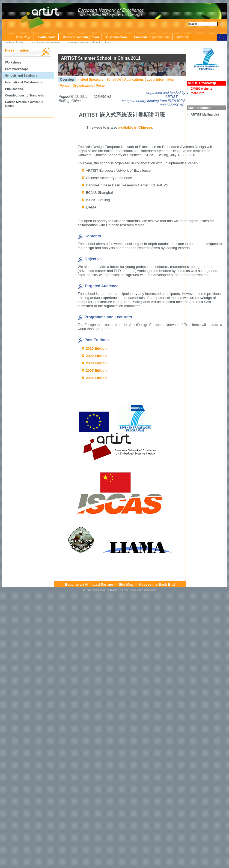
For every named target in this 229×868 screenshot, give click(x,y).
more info (198, 93)
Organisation (83, 86)
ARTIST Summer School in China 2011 (93, 43)
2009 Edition (96, 356)
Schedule (114, 80)
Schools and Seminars (47, 43)
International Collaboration (24, 82)
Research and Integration (81, 37)
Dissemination (116, 37)
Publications (14, 89)
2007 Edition (96, 371)
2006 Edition (96, 378)
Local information (161, 80)
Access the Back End (157, 584)
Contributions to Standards (24, 95)
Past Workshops (17, 69)
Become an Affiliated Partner (89, 584)
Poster (101, 86)
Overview (67, 80)
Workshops (13, 62)
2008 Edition (96, 363)
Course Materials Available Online (24, 104)
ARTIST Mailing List (205, 114)
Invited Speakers (90, 80)
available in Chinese (135, 127)
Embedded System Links (152, 37)
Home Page (23, 37)
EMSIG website (202, 89)
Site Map (126, 584)
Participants (47, 37)
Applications (134, 80)
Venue (65, 86)
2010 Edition (96, 348)
